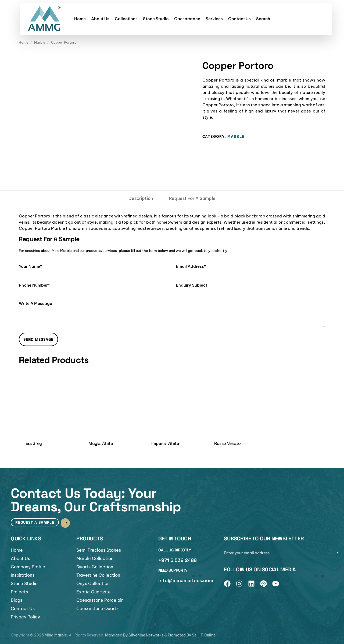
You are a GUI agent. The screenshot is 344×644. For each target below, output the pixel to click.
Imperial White (165, 443)
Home (80, 19)
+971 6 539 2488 (178, 560)
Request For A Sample (192, 198)
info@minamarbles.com (186, 580)
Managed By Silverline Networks (134, 635)
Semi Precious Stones (99, 550)
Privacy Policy (25, 617)
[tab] (141, 198)
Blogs (17, 600)
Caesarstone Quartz (97, 608)
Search (263, 19)
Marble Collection (95, 558)
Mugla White (101, 443)
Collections (126, 19)
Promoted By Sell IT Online (192, 635)
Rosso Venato (227, 443)
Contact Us (239, 19)
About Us (100, 19)
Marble (40, 42)
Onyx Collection (93, 583)
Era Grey (34, 443)
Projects (19, 592)
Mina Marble (56, 635)
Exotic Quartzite (94, 592)
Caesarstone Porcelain (100, 600)
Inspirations (23, 575)
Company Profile (28, 567)
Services (214, 19)
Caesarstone (187, 19)
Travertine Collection (98, 575)
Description (141, 198)
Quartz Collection (95, 567)
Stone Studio (156, 19)
